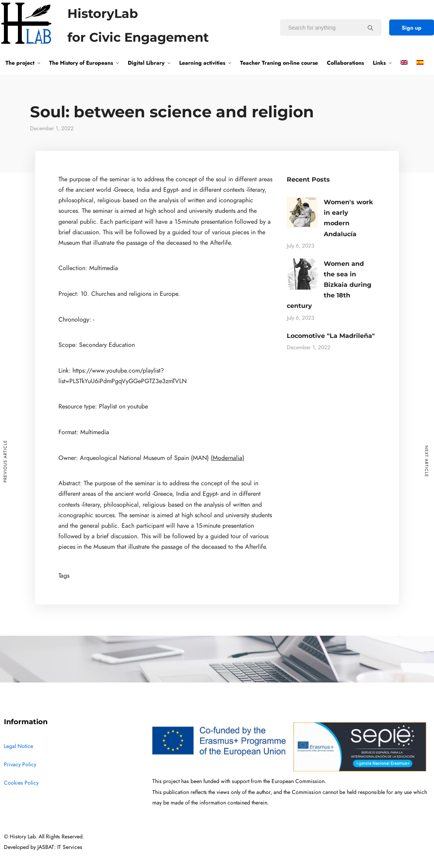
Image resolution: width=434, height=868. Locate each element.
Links (379, 63)
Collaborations (345, 63)
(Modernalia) (228, 458)
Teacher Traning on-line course (279, 63)
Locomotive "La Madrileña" (331, 336)
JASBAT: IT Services (60, 847)
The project (20, 63)
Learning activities (202, 63)
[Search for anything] (370, 28)
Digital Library (146, 63)
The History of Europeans (81, 63)
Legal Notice (19, 746)
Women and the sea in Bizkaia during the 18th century (329, 285)
